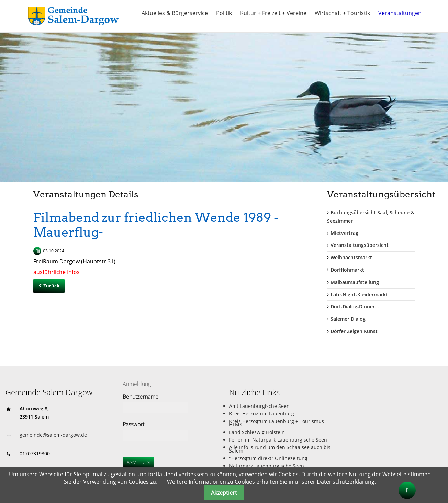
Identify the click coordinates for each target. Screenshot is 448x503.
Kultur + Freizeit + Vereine (273, 13)
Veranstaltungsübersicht (360, 245)
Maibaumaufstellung (355, 282)
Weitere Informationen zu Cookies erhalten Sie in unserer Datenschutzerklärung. (271, 482)
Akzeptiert (224, 493)
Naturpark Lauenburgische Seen (267, 466)
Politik (224, 13)
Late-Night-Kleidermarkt (359, 294)
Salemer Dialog (348, 319)
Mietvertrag (344, 233)
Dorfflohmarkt (347, 270)
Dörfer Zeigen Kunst (354, 331)
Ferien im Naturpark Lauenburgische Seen (278, 440)
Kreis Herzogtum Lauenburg (262, 414)
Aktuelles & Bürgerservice (175, 13)
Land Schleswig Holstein (257, 432)
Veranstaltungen (400, 13)
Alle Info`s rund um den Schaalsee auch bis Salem (280, 449)
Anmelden (138, 462)
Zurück (51, 286)
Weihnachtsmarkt (351, 257)
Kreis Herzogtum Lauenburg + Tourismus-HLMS (277, 423)
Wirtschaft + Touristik (342, 13)
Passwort (133, 424)
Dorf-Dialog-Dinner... (355, 306)
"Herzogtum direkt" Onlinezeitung (268, 458)
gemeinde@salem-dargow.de (53, 435)
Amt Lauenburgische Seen (259, 406)
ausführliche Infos (57, 272)
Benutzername (141, 397)
